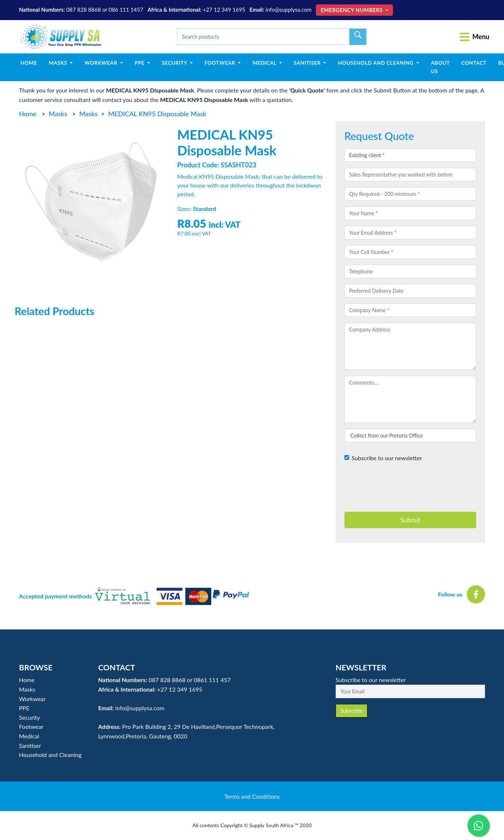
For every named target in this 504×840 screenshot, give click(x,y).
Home (32, 62)
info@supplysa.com (289, 10)
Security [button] (175, 63)
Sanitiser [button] (308, 63)
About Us (440, 67)
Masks (58, 114)
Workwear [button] (102, 63)
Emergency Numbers (352, 10)
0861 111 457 (212, 680)
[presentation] (400, 490)
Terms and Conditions (252, 796)
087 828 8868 (83, 10)
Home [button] (27, 680)
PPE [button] (140, 63)
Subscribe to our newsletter (387, 458)
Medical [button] (265, 63)
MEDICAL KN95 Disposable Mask (157, 114)
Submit (410, 520)
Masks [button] (58, 63)
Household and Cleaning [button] (376, 63)
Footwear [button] (221, 63)
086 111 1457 (126, 10)
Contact (474, 63)
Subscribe (352, 711)
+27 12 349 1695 (224, 10)
